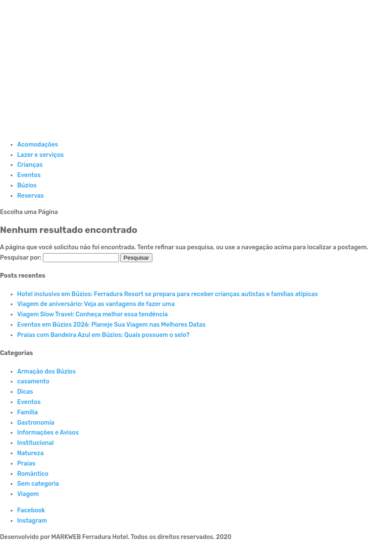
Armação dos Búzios (46, 372)
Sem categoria (38, 484)
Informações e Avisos (48, 433)
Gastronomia (36, 423)
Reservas (30, 196)
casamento (33, 381)
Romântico (33, 474)
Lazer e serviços (40, 155)
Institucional (35, 443)
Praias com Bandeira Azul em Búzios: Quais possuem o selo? (103, 335)
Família (27, 412)
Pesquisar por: (21, 258)
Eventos (29, 175)
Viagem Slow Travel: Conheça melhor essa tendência (93, 314)
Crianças (30, 165)
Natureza (30, 453)
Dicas (25, 392)
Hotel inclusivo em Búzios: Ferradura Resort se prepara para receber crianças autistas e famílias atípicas (168, 294)
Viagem (28, 494)
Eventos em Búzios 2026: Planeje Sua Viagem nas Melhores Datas (111, 325)
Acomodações (38, 145)
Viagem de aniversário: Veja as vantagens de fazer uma (96, 304)
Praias (26, 464)
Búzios (27, 185)
